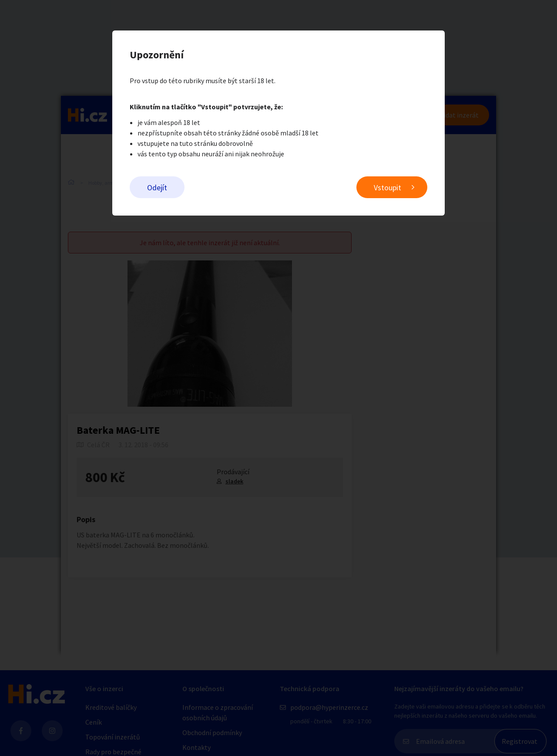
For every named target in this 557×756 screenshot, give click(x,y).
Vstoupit (388, 187)
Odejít (157, 187)
